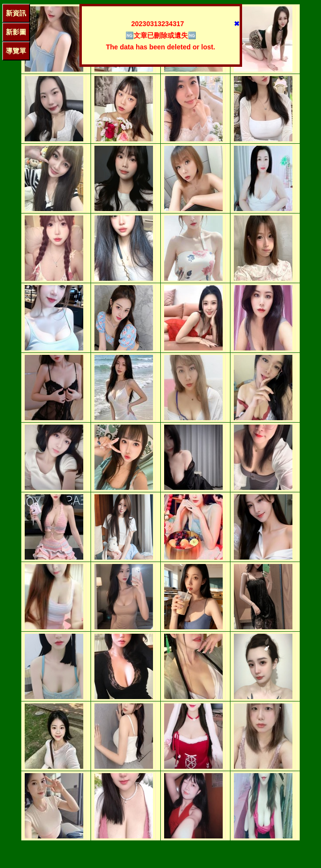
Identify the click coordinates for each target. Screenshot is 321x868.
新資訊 (16, 13)
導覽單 (16, 51)
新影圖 (16, 32)
